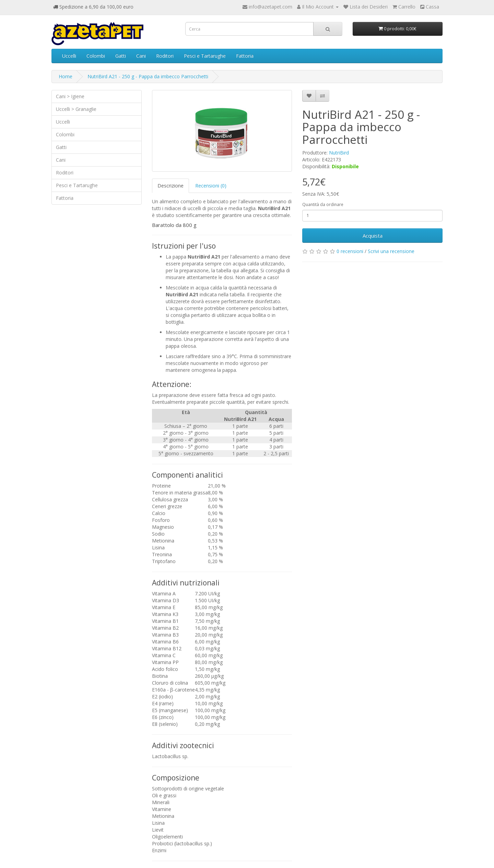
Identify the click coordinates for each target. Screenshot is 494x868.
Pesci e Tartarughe (205, 56)
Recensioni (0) (211, 186)
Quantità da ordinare (323, 204)
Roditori (165, 56)
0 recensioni (350, 251)
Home (66, 76)
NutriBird (339, 153)
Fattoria (245, 56)
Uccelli (69, 56)
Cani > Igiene (70, 96)
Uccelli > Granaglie (76, 109)
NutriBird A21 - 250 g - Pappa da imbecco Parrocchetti (148, 76)
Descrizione (170, 186)
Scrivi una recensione (391, 251)
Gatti (121, 56)
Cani (141, 56)
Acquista (373, 236)
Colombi (96, 56)
